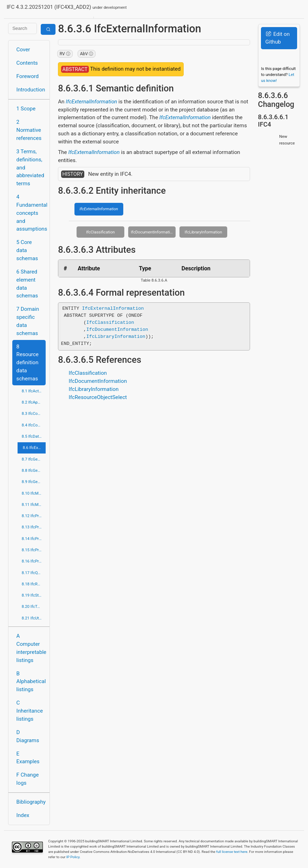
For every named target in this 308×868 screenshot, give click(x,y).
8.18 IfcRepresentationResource (34, 584)
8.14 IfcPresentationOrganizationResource (34, 539)
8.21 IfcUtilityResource (34, 618)
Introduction (31, 90)
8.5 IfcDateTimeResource (34, 436)
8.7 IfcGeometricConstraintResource (34, 459)
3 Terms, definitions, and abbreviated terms (30, 168)
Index (23, 815)
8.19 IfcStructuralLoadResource (34, 595)
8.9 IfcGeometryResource (34, 482)
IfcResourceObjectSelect (98, 397)
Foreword (28, 76)
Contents (27, 63)
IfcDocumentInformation (152, 232)
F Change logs (28, 779)
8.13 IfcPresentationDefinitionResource (34, 527)
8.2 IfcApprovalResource (34, 402)
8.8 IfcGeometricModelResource (34, 470)
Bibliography (31, 802)
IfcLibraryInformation (204, 232)
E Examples (28, 758)
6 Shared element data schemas (27, 284)
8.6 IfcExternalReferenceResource (34, 448)
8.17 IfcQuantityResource (34, 573)
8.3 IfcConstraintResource (34, 413)
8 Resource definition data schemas (28, 363)
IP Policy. (73, 857)
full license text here (232, 852)
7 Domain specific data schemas (28, 321)
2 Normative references (29, 130)
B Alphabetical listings (31, 682)
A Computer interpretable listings (31, 648)
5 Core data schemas (27, 250)
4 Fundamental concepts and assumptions (31, 213)
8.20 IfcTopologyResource (34, 606)
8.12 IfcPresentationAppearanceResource (34, 516)
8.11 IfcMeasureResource (34, 504)
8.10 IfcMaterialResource (34, 493)
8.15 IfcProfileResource (34, 550)
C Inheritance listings (30, 711)
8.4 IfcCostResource (34, 425)
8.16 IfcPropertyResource (34, 561)
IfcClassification (100, 232)
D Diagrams (28, 736)
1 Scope (26, 109)
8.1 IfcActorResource (34, 391)
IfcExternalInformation (91, 102)
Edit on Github (278, 38)
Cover (23, 50)
